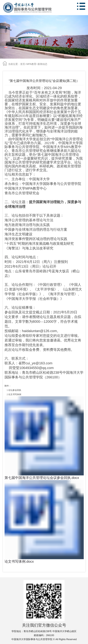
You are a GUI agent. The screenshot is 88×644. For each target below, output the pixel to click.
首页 (23, 64)
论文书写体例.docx (19, 561)
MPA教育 (31, 64)
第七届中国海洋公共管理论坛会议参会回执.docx (42, 478)
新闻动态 (42, 64)
